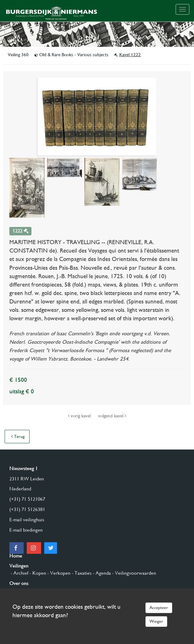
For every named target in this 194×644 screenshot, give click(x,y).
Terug (18, 436)
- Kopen (37, 573)
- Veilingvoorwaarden (133, 573)
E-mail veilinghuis (27, 520)
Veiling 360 (19, 55)
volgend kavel (112, 416)
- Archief (19, 573)
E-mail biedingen (26, 530)
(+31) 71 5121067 (27, 499)
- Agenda (101, 573)
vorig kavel (80, 416)
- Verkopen (58, 573)
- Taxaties (81, 573)
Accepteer (159, 607)
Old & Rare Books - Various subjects (72, 55)
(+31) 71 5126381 (27, 509)
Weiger (156, 621)
